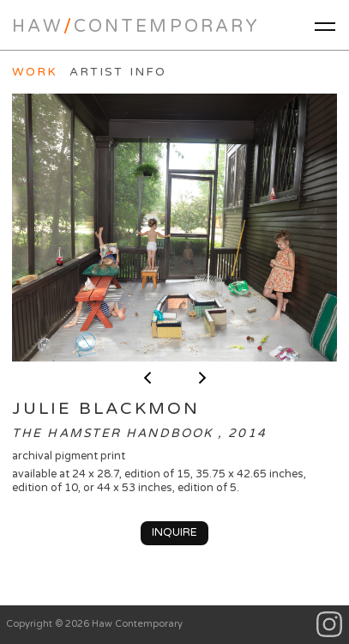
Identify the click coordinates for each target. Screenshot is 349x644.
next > (202, 378)
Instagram (330, 625)
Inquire (174, 532)
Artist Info (118, 72)
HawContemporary (136, 26)
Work (35, 72)
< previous (147, 378)
